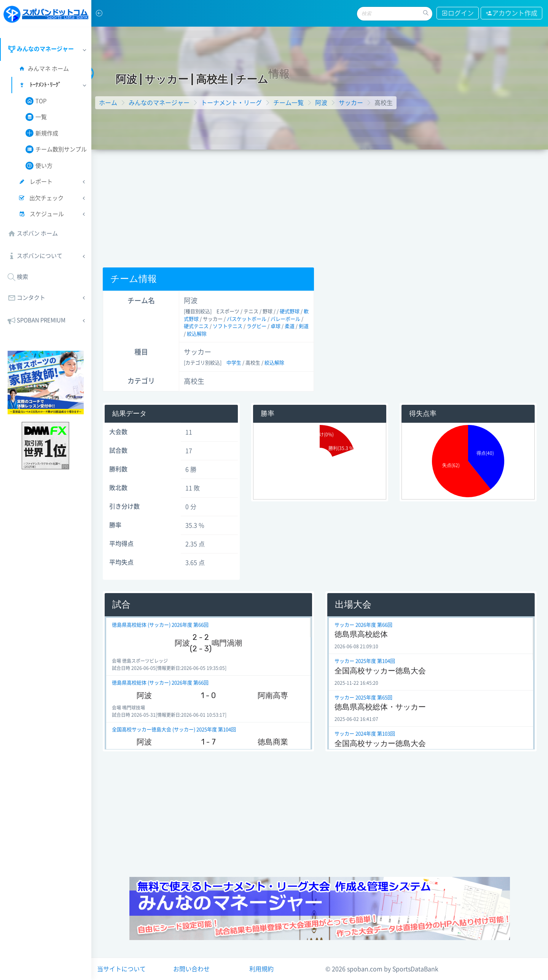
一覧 (36, 117)
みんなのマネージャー (159, 103)
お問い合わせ (191, 969)
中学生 (234, 363)
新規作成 (42, 133)
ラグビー (256, 326)
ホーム (108, 103)
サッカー (351, 103)
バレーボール (285, 319)
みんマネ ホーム (43, 69)
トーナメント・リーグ (231, 103)
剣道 (304, 326)
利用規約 (261, 969)
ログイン (458, 13)
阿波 (321, 103)
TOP (36, 101)
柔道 (290, 326)
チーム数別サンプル (56, 149)
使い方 (39, 166)
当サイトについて (121, 969)
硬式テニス (196, 326)
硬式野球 (290, 311)
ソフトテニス (228, 326)
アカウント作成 (511, 13)
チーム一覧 (288, 103)
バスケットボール (247, 319)
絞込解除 (197, 334)
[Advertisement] (320, 207)
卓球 (276, 326)
